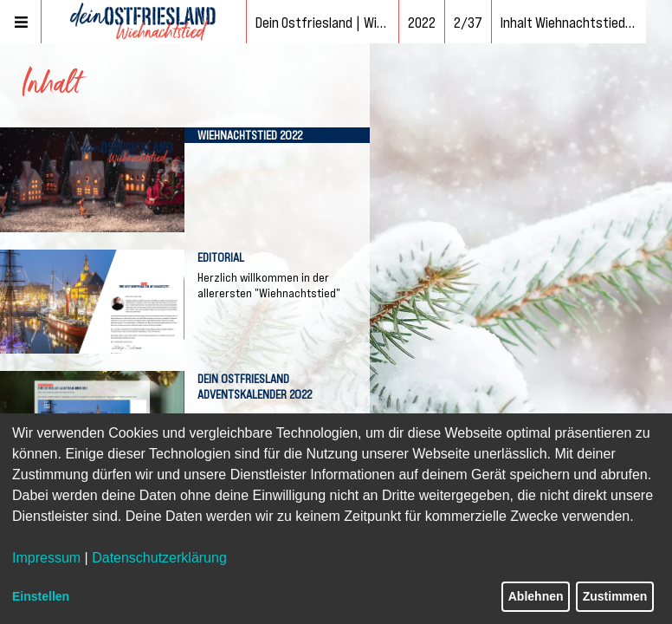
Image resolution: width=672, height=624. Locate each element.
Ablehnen (536, 596)
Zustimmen (615, 596)
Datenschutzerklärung (159, 558)
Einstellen (41, 596)
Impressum (46, 558)
